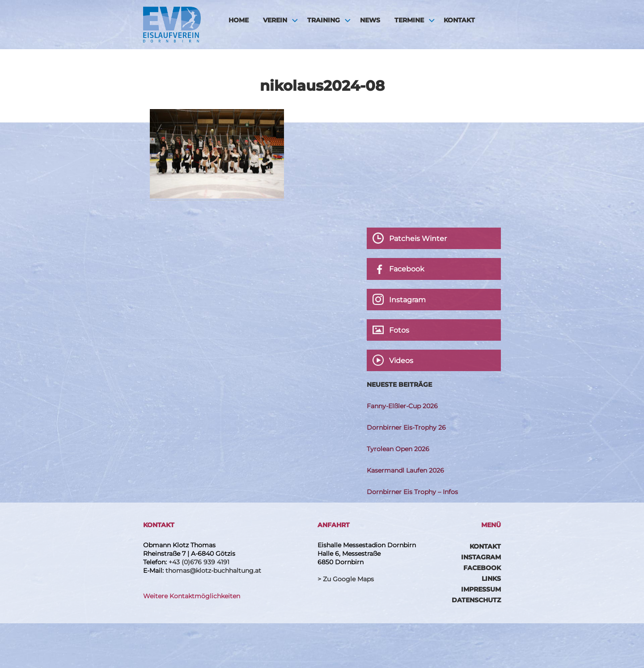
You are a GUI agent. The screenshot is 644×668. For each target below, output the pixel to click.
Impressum (481, 589)
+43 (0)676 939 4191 (199, 562)
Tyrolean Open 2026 (398, 449)
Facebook (482, 568)
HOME (239, 20)
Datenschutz (476, 600)
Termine (409, 20)
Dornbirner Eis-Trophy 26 (406, 427)
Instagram (481, 557)
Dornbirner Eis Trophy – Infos (412, 492)
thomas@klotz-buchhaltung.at (213, 571)
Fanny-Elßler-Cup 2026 (402, 406)
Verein (275, 20)
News (370, 20)
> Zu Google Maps (346, 579)
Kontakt (459, 20)
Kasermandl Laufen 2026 (405, 470)
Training (324, 20)
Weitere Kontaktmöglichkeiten (192, 596)
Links (491, 579)
